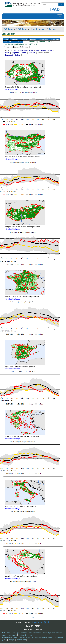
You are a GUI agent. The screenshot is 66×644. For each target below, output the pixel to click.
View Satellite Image (13, 89)
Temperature (24, 39)
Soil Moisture (33, 39)
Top (33, 617)
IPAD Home (22, 29)
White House (21, 640)
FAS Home (8, 29)
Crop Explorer (38, 29)
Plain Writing (12, 635)
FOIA (31, 635)
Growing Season (55, 39)
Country (20, 42)
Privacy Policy (25, 637)
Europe (53, 29)
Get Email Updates (33, 629)
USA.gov (12, 640)
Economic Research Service (31, 633)
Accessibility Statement (10, 637)
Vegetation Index (43, 39)
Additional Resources (10, 42)
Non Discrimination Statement (43, 637)
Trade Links (23, 635)
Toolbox (6, 39)
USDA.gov (16, 633)
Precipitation (14, 39)
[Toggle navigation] (60, 16)
